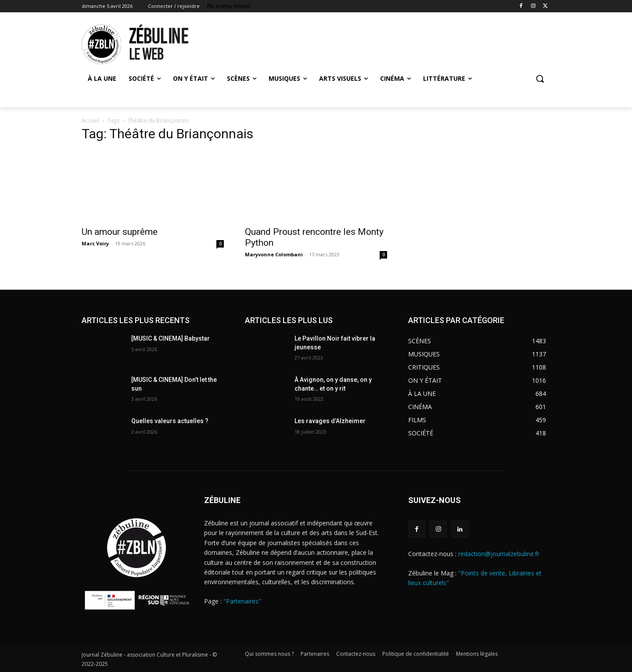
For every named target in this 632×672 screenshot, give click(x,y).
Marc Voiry (95, 243)
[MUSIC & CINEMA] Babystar (171, 338)
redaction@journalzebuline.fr (499, 554)
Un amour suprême (120, 232)
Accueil (90, 120)
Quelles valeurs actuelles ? (171, 421)
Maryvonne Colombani (274, 254)
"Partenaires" (242, 601)
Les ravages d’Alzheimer (330, 421)
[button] (540, 79)
